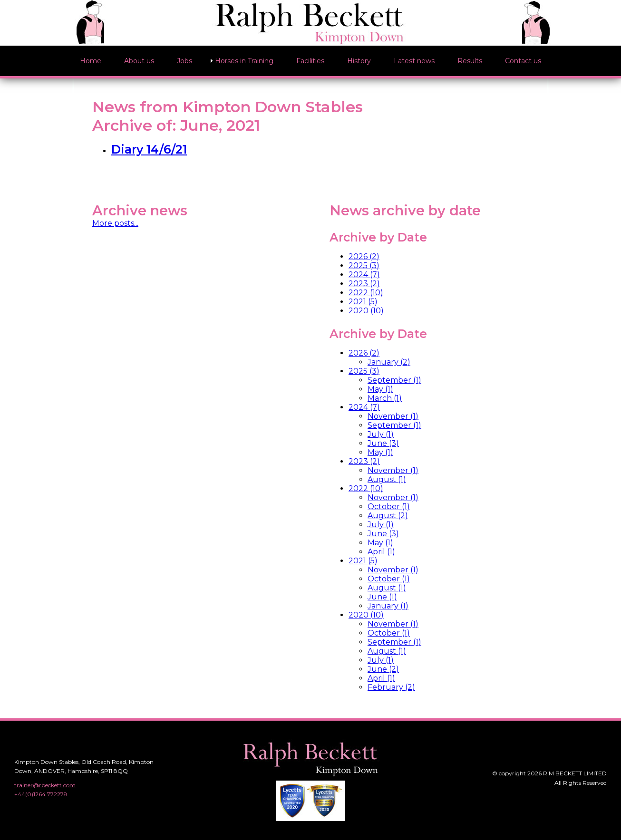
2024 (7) (364, 275)
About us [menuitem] (139, 61)
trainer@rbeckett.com (45, 785)
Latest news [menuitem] (414, 61)
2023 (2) (364, 284)
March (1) (385, 398)
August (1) (387, 479)
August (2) (388, 516)
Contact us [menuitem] (523, 61)
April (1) (381, 552)
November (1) (393, 416)
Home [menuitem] (91, 61)
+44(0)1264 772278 (41, 794)
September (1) (394, 380)
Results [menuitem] (470, 61)
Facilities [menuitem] (310, 61)
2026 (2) (364, 256)
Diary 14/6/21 (149, 149)
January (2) (389, 362)
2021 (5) (363, 302)
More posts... (115, 223)
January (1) (388, 606)
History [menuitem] (359, 61)
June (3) (383, 443)
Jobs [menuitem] (184, 61)
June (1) (382, 597)
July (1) (381, 434)
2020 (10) (366, 311)
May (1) (380, 389)
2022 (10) (366, 293)
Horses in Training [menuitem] (244, 61)
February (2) (391, 687)
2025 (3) (364, 266)
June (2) (383, 669)
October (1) (389, 507)
